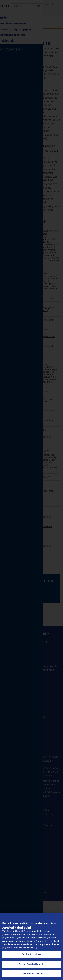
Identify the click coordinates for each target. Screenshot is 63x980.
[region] (32, 947)
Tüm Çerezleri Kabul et (32, 974)
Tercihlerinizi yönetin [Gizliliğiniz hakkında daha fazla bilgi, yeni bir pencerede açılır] (25, 948)
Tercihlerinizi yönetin (32, 954)
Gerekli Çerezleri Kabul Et (32, 964)
